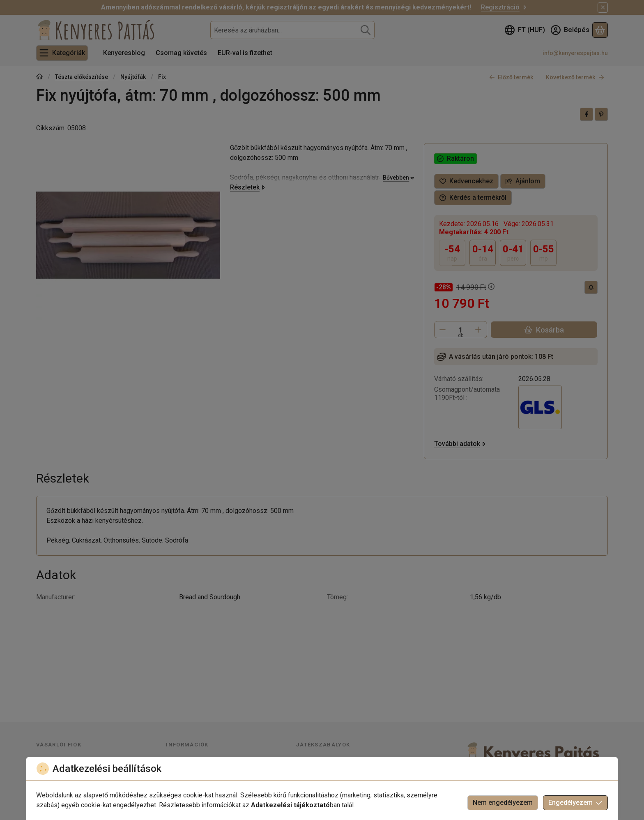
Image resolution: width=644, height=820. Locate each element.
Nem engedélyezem (503, 803)
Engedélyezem (575, 803)
